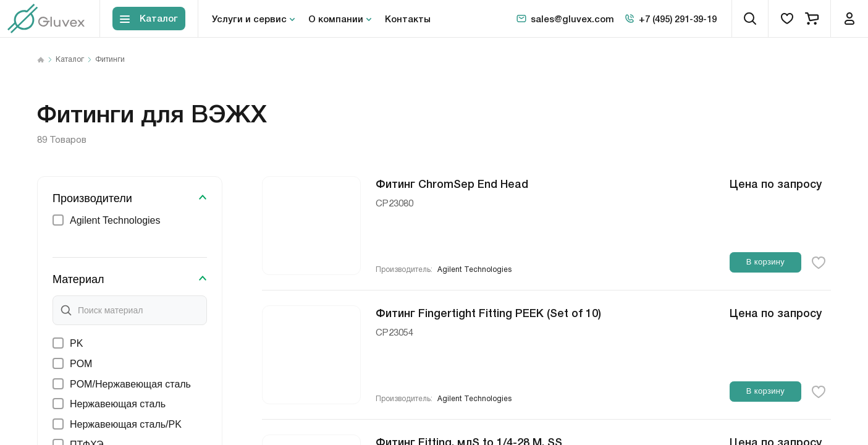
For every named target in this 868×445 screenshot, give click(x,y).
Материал (78, 279)
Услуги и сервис (249, 19)
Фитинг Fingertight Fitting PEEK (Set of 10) (488, 312)
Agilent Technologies (474, 270)
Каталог (70, 60)
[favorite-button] (819, 263)
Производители (92, 198)
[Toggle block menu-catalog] (149, 19)
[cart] (812, 19)
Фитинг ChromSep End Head (452, 183)
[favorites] (787, 19)
